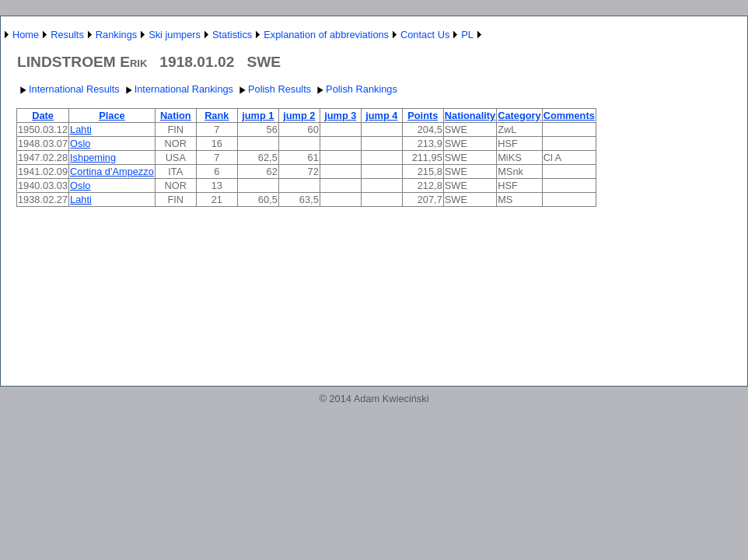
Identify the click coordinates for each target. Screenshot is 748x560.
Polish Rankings (355, 89)
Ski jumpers (175, 35)
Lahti (81, 129)
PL (467, 35)
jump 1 (258, 115)
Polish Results (273, 89)
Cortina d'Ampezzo (112, 171)
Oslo (80, 143)
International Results (68, 89)
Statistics (232, 35)
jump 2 (299, 115)
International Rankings (178, 89)
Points (423, 115)
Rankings (116, 35)
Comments (569, 115)
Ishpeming (93, 157)
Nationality (470, 115)
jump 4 (381, 115)
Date (43, 115)
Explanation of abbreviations (326, 35)
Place (112, 115)
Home (26, 35)
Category (519, 115)
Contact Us (425, 35)
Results (67, 35)
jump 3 (340, 115)
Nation (176, 115)
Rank (217, 115)
